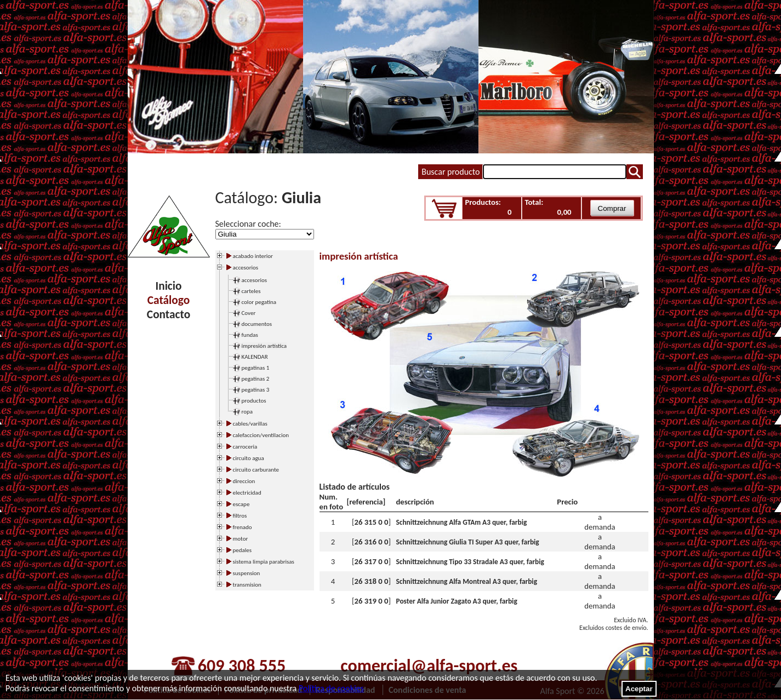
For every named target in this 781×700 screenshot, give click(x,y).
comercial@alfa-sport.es (429, 666)
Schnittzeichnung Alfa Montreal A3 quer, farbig (467, 581)
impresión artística (264, 346)
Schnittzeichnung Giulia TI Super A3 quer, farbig (468, 542)
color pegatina (259, 302)
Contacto (169, 314)
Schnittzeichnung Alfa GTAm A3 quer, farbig (462, 522)
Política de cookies (331, 688)
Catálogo (169, 300)
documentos (257, 324)
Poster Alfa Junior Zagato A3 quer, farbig (457, 601)
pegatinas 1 (256, 368)
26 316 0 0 (372, 542)
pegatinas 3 (256, 390)
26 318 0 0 (372, 581)
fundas (250, 335)
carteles (251, 291)
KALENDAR (255, 357)
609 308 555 (242, 666)
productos (254, 401)
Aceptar (639, 689)
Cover (249, 313)
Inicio (169, 286)
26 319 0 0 (372, 601)
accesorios (255, 280)
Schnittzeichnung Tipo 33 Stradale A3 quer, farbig (470, 562)
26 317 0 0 (372, 561)
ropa (247, 412)
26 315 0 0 (372, 522)
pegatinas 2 (256, 379)
